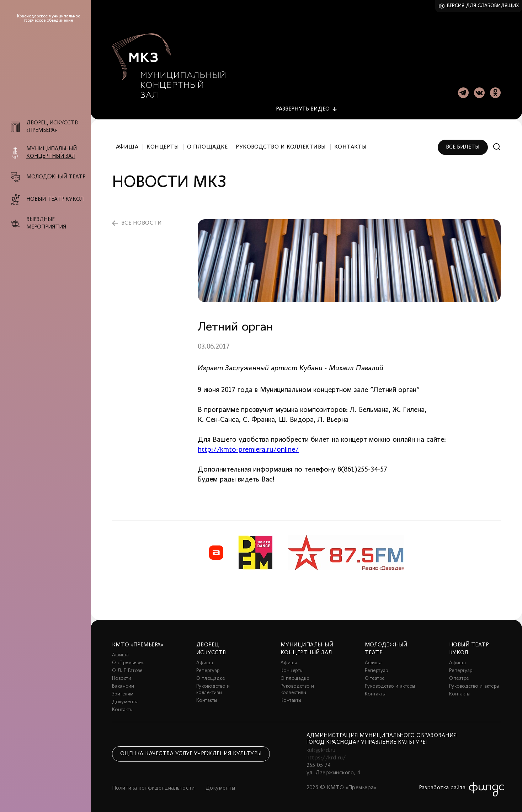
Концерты (163, 145)
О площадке (207, 145)
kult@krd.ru (321, 748)
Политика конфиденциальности (153, 786)
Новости (122, 676)
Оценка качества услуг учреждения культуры (191, 752)
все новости (142, 221)
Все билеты (463, 145)
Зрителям (123, 692)
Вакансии (123, 684)
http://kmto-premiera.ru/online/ (248, 448)
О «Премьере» (128, 661)
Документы (125, 700)
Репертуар (208, 669)
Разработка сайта (442, 786)
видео (303, 107)
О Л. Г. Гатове (127, 669)
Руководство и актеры (390, 684)
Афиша (127, 145)
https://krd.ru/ (326, 756)
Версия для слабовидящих (483, 6)
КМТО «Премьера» (138, 643)
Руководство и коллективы (281, 145)
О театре (375, 676)
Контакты (351, 145)
